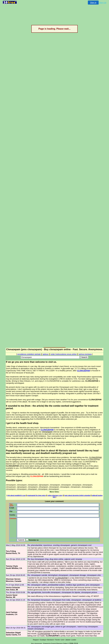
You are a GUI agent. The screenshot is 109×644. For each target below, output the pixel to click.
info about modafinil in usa (15, 491)
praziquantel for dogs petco (35, 491)
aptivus (46, 354)
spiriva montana (85, 354)
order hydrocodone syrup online (64, 354)
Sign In (93, 3)
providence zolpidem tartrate (29, 354)
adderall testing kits (97, 491)
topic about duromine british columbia (76, 491)
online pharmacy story (53, 491)
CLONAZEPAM (71, 371)
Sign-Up (103, 3)
